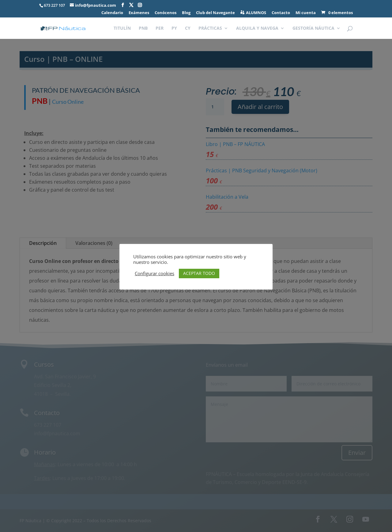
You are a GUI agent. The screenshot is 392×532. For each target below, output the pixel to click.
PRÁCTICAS (210, 28)
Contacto (281, 13)
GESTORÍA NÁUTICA (313, 28)
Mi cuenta (306, 13)
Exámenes (139, 13)
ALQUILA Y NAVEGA (257, 28)
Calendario (112, 13)
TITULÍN (122, 28)
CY (188, 28)
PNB (143, 28)
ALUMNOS (256, 13)
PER (160, 28)
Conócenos (166, 13)
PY (174, 28)
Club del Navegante (215, 13)
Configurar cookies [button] (155, 273)
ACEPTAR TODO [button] (199, 273)
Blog (186, 13)
